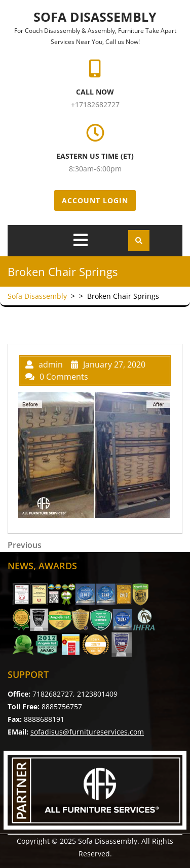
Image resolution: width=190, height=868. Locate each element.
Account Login (95, 200)
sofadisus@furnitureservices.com (87, 732)
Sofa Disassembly (95, 17)
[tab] (81, 240)
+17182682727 (95, 104)
